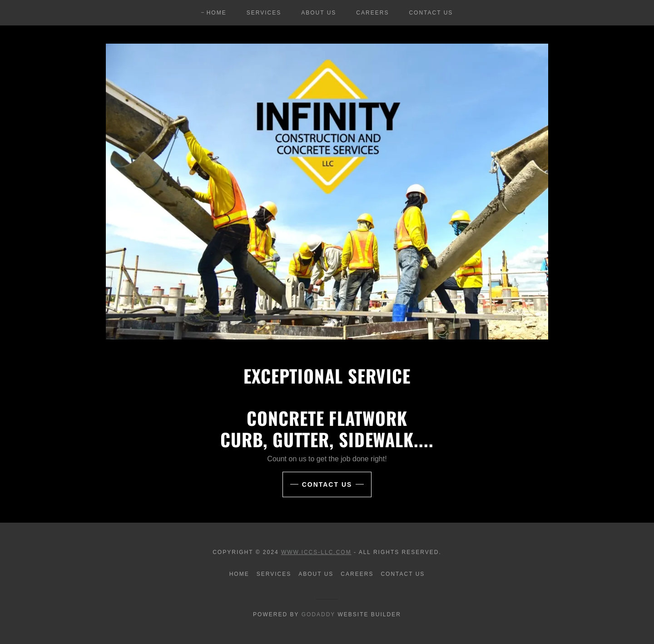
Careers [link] (372, 13)
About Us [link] (319, 13)
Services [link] (264, 13)
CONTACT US (327, 484)
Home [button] (239, 574)
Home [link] (217, 13)
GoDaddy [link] (319, 614)
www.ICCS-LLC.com (316, 552)
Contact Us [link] (431, 13)
